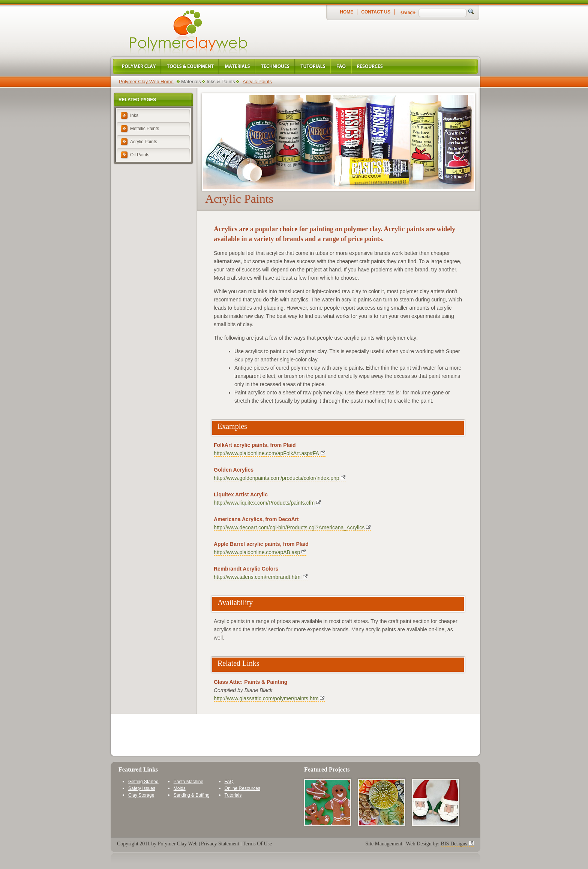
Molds (180, 788)
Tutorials (233, 795)
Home (346, 12)
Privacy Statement (220, 844)
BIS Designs (454, 844)
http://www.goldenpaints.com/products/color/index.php (277, 478)
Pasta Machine (188, 782)
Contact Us (376, 12)
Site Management (384, 844)
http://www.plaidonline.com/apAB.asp (257, 552)
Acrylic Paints (257, 82)
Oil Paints (140, 155)
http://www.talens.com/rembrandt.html (258, 577)
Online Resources (242, 788)
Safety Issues (142, 788)
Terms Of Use (257, 844)
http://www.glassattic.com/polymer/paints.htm (266, 698)
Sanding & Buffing (192, 795)
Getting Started (143, 782)
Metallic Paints (145, 129)
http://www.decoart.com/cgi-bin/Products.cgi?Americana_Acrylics (289, 527)
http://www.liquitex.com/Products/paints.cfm (264, 503)
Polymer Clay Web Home (146, 82)
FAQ (229, 782)
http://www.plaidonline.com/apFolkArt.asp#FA (266, 453)
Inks (134, 115)
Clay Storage (141, 795)
